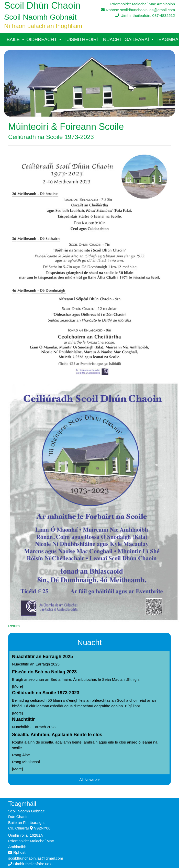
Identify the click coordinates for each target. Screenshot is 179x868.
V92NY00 (40, 828)
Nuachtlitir (23, 719)
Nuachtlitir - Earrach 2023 (34, 727)
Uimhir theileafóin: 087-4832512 (145, 15)
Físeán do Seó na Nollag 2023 (44, 672)
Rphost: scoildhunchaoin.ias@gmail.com (138, 10)
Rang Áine (21, 755)
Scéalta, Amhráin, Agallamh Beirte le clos (57, 735)
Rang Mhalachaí (26, 762)
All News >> (89, 780)
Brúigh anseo (23, 679)
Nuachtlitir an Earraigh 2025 (42, 657)
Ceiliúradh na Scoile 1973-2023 (46, 693)
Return (14, 626)
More (17, 686)
